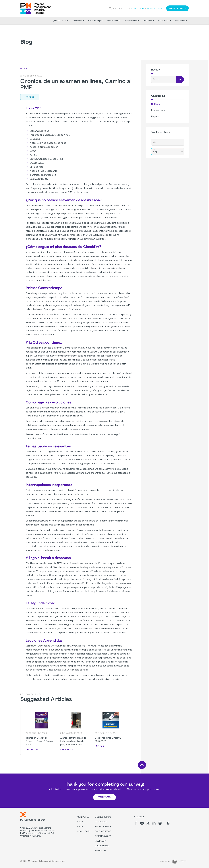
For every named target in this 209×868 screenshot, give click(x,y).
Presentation (104, 797)
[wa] (169, 823)
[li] (154, 823)
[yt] (142, 823)
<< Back (24, 69)
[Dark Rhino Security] (179, 861)
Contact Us (121, 9)
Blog (80, 827)
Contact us (83, 817)
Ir (180, 79)
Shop (80, 822)
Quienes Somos (61, 21)
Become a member (177, 8)
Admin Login (137, 9)
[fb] (136, 823)
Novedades (181, 21)
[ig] (160, 823)
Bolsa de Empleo (96, 21)
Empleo (155, 117)
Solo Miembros (114, 21)
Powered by (164, 861)
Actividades (78, 21)
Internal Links (158, 110)
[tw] (148, 823)
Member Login (154, 9)
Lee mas (30, 750)
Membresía (149, 21)
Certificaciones (131, 21)
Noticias (156, 104)
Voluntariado (165, 21)
